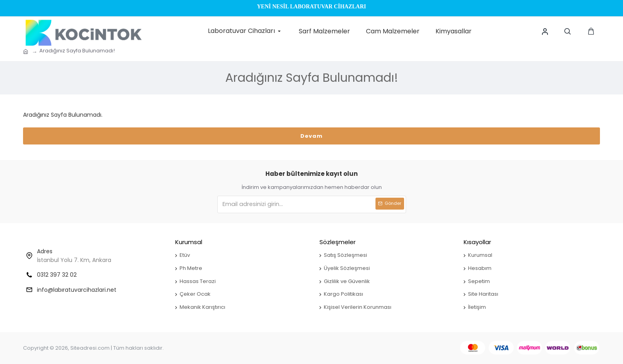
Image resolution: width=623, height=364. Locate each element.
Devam (311, 136)
